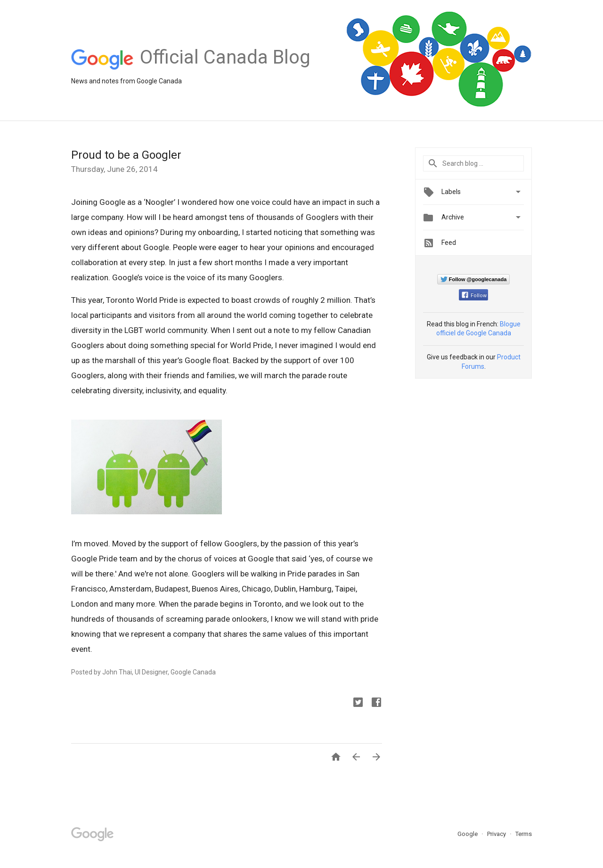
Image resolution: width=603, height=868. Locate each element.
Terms (524, 834)
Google (468, 834)
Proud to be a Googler (126, 155)
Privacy (497, 834)
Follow (474, 296)
